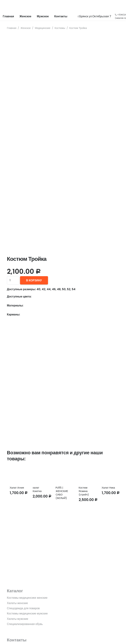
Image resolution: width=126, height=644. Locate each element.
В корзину (34, 280)
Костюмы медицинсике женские (27, 598)
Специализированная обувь (25, 624)
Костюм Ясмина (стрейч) (84, 491)
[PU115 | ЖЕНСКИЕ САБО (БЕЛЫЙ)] (63, 474)
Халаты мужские (18, 619)
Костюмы (60, 28)
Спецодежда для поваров (23, 608)
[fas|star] (63, 565)
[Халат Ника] (109, 474)
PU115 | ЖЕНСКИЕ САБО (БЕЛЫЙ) (62, 493)
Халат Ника (108, 488)
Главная (12, 28)
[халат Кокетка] (40, 474)
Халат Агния (17, 488)
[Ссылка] (5, 6)
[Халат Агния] (17, 474)
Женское (26, 28)
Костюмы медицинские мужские (27, 613)
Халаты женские (17, 603)
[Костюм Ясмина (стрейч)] (86, 474)
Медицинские (43, 28)
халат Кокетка (37, 489)
